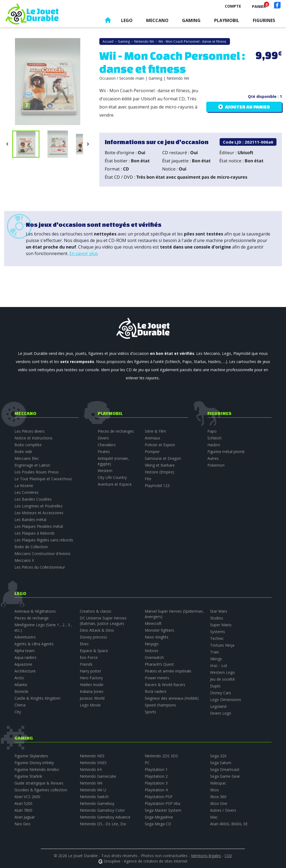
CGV (228, 856)
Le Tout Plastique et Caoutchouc (43, 479)
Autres (213, 458)
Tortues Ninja (222, 645)
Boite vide (23, 452)
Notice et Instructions (33, 438)
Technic (217, 638)
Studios (217, 618)
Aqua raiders (25, 657)
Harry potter (90, 671)
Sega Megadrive (159, 817)
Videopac (218, 783)
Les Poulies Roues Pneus (37, 472)
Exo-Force (89, 657)
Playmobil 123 (157, 486)
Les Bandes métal (30, 520)
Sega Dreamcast (225, 769)
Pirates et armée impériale (168, 671)
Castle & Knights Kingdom (37, 698)
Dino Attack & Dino (97, 630)
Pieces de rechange (32, 618)
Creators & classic (96, 611)
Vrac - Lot (219, 666)
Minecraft (153, 623)
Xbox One (219, 803)
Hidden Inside (92, 685)
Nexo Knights (157, 637)
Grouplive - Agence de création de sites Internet (146, 861)
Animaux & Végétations (35, 611)
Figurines (264, 20)
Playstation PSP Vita (162, 803)
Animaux (152, 438)
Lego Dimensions (226, 700)
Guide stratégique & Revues (39, 783)
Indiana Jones (92, 691)
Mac (214, 817)
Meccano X (24, 560)
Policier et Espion (160, 445)
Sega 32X (218, 756)
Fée (148, 479)
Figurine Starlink (28, 776)
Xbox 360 (218, 797)
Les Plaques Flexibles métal (39, 526)
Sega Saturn (221, 763)
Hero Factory (91, 678)
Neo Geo (22, 824)
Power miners (157, 678)
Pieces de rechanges (116, 431)
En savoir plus (84, 253)
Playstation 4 (156, 790)
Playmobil (227, 20)
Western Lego (222, 672)
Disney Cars (221, 693)
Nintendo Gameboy (97, 803)
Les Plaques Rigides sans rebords (44, 540)
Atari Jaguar (25, 817)
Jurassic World (92, 698)
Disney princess (93, 637)
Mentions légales (206, 856)
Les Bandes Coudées (33, 499)
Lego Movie (90, 705)
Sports (150, 712)
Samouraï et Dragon (163, 458)
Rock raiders (156, 691)
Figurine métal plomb (226, 452)
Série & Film (155, 431)
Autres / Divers (223, 810)
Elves (84, 644)
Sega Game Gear (225, 776)
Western (105, 471)
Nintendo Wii (91, 783)
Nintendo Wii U (93, 790)
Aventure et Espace (115, 484)
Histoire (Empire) (159, 472)
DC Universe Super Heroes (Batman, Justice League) (103, 621)
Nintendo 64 (91, 769)
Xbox (214, 790)
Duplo (215, 686)
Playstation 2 (156, 776)
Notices (152, 651)
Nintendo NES (92, 756)
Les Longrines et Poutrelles (39, 506)
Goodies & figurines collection (41, 790)
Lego (127, 20)
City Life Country (112, 477)
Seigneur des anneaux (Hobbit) (172, 698)
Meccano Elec (27, 458)
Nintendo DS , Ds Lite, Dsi (103, 824)
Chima (20, 705)
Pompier (152, 452)
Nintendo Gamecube (98, 776)
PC (147, 763)
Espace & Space (94, 651)
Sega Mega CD (158, 824)
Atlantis (21, 685)
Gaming (191, 20)
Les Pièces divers (30, 431)
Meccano (157, 20)
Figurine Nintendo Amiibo (37, 769)
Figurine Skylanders (31, 756)
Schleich (214, 438)
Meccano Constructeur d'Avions (42, 554)
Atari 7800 (23, 810)
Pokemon (216, 465)
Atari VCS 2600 (27, 797)
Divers (103, 438)
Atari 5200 (23, 803)
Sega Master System (163, 810)
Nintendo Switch (94, 797)
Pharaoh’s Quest (159, 664)
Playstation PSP (159, 797)
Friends (86, 664)
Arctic (19, 678)
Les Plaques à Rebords (35, 533)
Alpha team (24, 651)
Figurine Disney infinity (34, 763)
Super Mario (221, 625)
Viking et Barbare (160, 465)
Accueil (108, 21)
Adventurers (25, 637)
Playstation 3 (156, 783)
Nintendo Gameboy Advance (105, 817)
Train (215, 652)
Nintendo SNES (93, 763)
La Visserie (24, 486)
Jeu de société (222, 679)
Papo (212, 431)
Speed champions (160, 705)
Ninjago (152, 644)
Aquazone (23, 664)
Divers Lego (221, 713)
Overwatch (154, 657)
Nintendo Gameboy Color (102, 810)
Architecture (25, 671)
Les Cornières (27, 492)
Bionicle (21, 691)
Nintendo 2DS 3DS (161, 756)
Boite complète (28, 445)
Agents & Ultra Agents (34, 644)
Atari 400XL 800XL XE (229, 824)
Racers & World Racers (165, 685)
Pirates (104, 452)
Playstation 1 (156, 769)
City (18, 712)
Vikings (216, 659)
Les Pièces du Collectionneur (40, 567)
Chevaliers (107, 445)
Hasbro (214, 445)
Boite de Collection (31, 547)
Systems (218, 632)
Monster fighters (159, 630)
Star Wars (219, 611)
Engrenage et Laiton (32, 465)
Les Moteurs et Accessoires (39, 513)
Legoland (218, 706)
